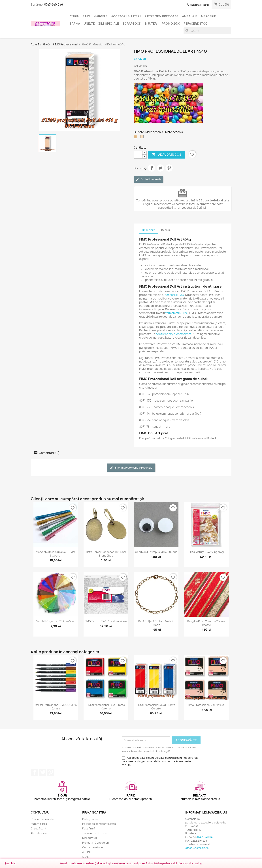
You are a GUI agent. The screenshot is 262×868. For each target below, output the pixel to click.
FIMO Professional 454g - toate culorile (156, 707)
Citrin (74, 16)
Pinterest (169, 168)
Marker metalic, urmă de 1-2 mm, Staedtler (56, 554)
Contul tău (40, 812)
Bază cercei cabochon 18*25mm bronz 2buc (106, 554)
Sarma (75, 24)
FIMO (86, 16)
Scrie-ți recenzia (148, 179)
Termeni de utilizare (94, 833)
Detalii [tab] (165, 230)
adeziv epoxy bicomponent (173, 334)
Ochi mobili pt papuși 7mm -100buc (156, 552)
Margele (101, 16)
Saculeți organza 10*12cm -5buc (56, 621)
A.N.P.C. (87, 852)
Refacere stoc (196, 24)
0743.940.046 (54, 5)
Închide (10, 863)
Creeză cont (39, 828)
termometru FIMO (177, 313)
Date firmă (89, 828)
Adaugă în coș (166, 155)
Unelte (89, 24)
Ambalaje (190, 16)
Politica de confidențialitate (99, 824)
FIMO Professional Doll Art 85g (206, 705)
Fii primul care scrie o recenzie (131, 468)
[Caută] (207, 31)
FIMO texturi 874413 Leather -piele (106, 621)
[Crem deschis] (143, 138)
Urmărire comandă (42, 819)
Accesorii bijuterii (126, 16)
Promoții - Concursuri (96, 843)
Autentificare (39, 824)
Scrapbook (132, 24)
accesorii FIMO (174, 295)
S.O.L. (86, 857)
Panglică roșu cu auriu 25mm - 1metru (206, 623)
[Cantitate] (138, 155)
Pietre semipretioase (162, 16)
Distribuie (152, 168)
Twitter (43, 772)
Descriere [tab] (149, 230)
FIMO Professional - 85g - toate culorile (106, 707)
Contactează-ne (93, 847)
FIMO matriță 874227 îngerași (206, 552)
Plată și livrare (91, 819)
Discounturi (90, 838)
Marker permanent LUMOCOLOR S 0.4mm (56, 707)
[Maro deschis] (136, 138)
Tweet (160, 168)
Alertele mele (39, 833)
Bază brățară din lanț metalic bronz (156, 623)
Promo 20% (171, 24)
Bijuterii (152, 24)
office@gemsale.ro (197, 848)
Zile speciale (109, 24)
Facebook (35, 772)
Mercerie (208, 16)
